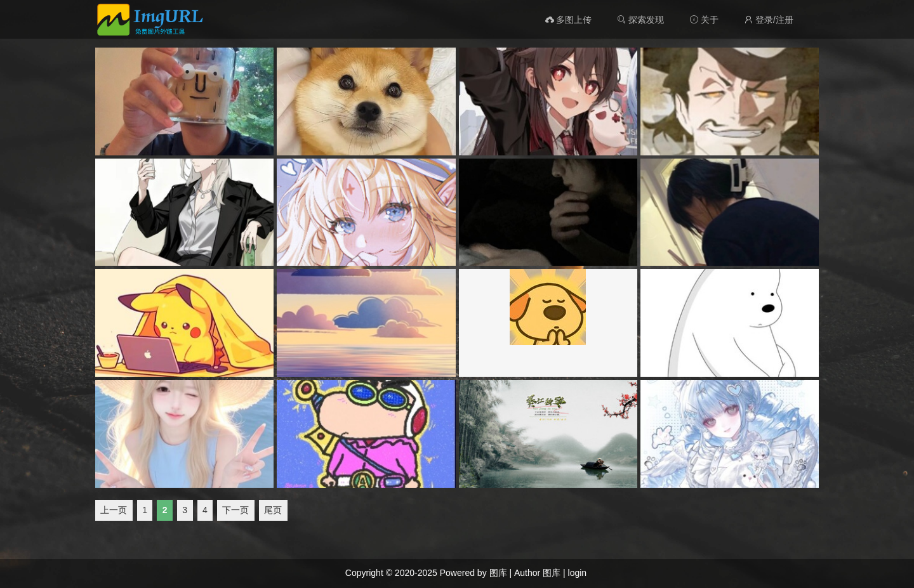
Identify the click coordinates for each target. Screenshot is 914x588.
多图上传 (569, 20)
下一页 (235, 511)
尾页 (273, 511)
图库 (498, 573)
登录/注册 (769, 20)
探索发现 (640, 20)
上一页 (114, 511)
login (578, 573)
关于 (704, 20)
